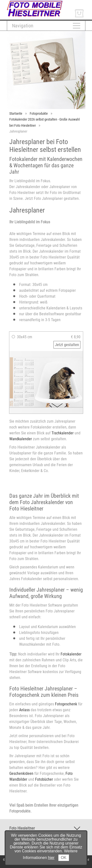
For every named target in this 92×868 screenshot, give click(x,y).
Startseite (16, 113)
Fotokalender (71, 654)
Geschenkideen (21, 773)
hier (51, 858)
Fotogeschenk (66, 704)
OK (64, 858)
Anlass (24, 710)
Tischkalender (63, 433)
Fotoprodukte (39, 113)
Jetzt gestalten (67, 345)
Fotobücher (44, 779)
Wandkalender (21, 439)
